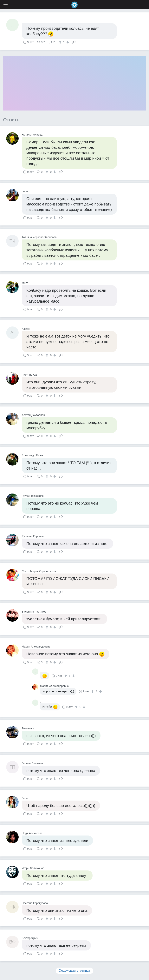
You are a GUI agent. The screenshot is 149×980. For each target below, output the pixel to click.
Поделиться (74, 42)
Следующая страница (75, 971)
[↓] (67, 42)
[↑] (61, 42)
